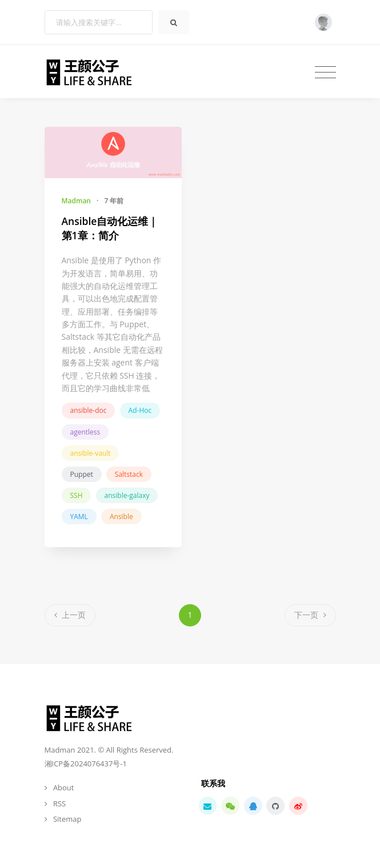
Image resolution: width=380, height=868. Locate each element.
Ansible (121, 517)
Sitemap (67, 819)
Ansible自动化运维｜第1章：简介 (110, 228)
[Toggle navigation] (325, 72)
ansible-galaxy (127, 495)
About (64, 787)
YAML (79, 517)
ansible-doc (89, 410)
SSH (77, 495)
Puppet (82, 474)
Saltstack (129, 474)
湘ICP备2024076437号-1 (86, 763)
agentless (85, 432)
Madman (76, 201)
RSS (59, 803)
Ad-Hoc (140, 410)
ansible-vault (91, 453)
